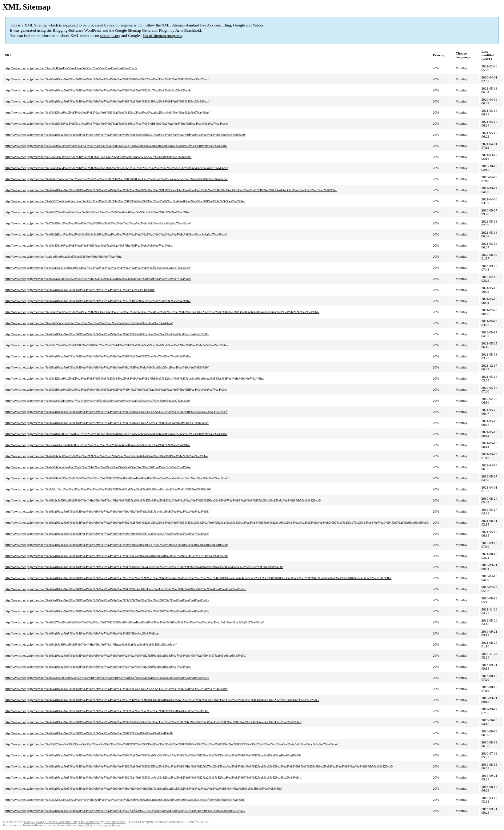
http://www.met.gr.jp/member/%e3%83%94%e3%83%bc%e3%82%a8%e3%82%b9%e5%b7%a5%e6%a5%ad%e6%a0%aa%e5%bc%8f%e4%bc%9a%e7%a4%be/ (116, 168)
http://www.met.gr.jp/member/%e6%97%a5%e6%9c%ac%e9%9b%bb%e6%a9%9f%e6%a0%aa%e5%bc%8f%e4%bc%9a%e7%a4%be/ (98, 212)
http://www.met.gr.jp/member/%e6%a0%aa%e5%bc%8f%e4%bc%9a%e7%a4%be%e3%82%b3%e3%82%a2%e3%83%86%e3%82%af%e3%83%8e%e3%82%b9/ (116, 689)
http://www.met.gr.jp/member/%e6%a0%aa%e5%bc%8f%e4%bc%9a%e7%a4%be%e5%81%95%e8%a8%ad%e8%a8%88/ (89, 733)
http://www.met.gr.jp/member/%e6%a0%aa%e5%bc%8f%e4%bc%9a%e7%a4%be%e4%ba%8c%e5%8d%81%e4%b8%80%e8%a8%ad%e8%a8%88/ (107, 511)
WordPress (93, 30)
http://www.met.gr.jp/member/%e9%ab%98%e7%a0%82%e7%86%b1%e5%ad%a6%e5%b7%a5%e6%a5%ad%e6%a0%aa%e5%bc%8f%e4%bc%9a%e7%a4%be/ (116, 434)
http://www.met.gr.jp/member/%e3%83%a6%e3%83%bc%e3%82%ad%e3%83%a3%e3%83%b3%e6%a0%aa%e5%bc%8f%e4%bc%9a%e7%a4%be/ (107, 112)
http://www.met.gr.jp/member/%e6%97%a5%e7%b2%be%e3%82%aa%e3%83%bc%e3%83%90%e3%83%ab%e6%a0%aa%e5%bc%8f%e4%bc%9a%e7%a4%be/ (116, 179)
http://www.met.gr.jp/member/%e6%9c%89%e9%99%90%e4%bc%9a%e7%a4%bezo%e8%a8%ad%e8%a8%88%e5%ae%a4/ (91, 644)
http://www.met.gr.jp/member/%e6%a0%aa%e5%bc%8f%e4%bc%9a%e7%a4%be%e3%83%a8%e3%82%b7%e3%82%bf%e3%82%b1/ (98, 90)
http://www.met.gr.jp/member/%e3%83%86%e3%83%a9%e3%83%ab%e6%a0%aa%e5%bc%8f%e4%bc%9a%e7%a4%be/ (89, 245)
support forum (111, 825)
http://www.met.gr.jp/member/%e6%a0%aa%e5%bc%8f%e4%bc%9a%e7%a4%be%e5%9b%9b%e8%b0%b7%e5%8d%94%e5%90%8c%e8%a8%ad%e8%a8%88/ (116, 545)
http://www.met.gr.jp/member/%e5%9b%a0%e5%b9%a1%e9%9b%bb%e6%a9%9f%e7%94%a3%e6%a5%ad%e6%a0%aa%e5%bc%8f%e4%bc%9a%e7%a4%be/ (116, 389)
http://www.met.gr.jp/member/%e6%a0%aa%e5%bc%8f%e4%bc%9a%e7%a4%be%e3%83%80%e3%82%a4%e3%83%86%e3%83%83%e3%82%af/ (107, 79)
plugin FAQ (84, 825)
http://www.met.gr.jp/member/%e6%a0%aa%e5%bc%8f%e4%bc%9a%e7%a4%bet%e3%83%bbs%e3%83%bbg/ (82, 633)
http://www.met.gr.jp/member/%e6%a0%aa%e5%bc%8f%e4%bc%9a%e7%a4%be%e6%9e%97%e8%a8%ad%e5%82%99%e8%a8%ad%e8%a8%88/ (107, 600)
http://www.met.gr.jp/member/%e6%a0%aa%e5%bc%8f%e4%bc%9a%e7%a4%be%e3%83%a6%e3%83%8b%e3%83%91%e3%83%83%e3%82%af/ (107, 101)
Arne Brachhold (188, 30)
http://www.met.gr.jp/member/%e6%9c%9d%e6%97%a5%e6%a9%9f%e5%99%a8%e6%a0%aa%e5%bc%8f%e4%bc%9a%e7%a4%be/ (98, 401)
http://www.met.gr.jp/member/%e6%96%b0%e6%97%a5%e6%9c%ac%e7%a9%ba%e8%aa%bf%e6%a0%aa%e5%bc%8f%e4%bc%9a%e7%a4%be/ (106, 456)
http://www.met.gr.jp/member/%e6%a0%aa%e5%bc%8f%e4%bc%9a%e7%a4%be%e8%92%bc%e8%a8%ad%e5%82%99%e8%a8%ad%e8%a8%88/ (107, 611)
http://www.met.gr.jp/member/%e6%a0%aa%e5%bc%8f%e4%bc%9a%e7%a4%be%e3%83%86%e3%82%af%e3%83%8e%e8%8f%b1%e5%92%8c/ (107, 423)
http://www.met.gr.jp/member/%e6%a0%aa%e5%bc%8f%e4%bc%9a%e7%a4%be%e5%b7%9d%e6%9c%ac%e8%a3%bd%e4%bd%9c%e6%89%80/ (107, 334)
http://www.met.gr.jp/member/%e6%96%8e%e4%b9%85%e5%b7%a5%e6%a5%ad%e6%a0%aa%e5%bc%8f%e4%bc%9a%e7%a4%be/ (98, 467)
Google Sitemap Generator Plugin (142, 30)
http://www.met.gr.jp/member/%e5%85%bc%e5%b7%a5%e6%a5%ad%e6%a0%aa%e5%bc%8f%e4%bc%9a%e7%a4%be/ (89, 323)
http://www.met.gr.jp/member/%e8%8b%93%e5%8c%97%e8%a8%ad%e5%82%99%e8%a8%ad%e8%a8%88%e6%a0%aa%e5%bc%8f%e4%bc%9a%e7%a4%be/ (116, 478)
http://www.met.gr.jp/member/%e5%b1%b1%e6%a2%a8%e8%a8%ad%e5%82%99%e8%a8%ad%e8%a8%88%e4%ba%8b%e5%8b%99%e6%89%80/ (108, 489)
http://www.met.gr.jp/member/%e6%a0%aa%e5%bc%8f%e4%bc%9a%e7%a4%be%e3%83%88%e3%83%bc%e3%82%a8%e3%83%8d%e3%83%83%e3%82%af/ (116, 412)
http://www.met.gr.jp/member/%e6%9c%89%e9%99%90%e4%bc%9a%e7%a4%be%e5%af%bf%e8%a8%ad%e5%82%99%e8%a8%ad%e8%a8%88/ (107, 678)
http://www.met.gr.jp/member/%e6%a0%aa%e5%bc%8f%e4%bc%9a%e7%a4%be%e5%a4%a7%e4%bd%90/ (80, 290)
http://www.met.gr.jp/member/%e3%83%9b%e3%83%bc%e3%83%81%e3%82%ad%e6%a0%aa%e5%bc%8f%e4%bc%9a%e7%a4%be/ (98, 157)
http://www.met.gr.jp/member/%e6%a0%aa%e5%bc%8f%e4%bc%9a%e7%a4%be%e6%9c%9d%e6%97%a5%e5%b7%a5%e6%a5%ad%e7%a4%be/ (107, 534)
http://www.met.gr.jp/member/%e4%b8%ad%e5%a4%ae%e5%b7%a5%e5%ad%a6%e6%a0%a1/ (71, 68)
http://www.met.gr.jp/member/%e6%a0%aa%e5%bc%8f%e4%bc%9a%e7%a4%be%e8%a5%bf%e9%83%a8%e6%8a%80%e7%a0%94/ (98, 301)
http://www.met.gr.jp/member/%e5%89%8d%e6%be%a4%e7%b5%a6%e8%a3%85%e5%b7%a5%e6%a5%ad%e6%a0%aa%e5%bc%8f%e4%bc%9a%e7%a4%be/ (116, 146)
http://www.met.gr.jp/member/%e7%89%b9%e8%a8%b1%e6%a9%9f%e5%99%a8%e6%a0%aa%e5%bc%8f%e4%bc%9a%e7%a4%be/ (98, 223)
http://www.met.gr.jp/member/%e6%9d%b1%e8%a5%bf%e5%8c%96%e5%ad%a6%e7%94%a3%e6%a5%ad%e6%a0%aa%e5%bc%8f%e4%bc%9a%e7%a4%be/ (116, 234)
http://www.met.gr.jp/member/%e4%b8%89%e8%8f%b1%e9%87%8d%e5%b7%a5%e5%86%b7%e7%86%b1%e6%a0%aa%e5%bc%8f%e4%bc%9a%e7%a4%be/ (116, 123)
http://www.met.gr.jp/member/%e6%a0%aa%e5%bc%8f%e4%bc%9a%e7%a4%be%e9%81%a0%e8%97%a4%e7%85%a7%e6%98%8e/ (98, 356)
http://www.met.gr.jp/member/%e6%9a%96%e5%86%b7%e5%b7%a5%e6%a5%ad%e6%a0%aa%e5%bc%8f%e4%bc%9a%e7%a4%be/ (98, 279)
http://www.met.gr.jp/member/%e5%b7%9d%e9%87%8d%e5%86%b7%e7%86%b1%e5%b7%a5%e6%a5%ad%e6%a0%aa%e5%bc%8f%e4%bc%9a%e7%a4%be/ (116, 345)
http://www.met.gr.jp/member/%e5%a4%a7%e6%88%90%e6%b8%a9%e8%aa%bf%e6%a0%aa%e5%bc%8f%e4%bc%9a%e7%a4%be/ (98, 445)
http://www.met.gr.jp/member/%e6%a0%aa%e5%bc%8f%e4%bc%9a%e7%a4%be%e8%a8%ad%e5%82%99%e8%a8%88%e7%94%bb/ (98, 667)
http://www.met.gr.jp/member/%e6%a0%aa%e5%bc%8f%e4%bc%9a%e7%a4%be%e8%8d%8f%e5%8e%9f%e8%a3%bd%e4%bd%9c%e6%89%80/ (107, 367)
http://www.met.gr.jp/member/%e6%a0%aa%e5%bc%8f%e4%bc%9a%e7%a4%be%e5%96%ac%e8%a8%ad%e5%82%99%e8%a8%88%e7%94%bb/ (107, 711)
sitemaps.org (110, 36)
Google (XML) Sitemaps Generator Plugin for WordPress (62, 822)
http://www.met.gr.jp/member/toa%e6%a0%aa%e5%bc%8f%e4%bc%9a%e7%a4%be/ (64, 256)
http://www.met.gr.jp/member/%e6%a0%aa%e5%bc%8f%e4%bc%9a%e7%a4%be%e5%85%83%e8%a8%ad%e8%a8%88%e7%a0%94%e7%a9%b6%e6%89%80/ (116, 556)
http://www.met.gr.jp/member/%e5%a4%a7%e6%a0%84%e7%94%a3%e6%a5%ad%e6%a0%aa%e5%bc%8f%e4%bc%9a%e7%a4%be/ (98, 268)
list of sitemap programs (162, 36)
